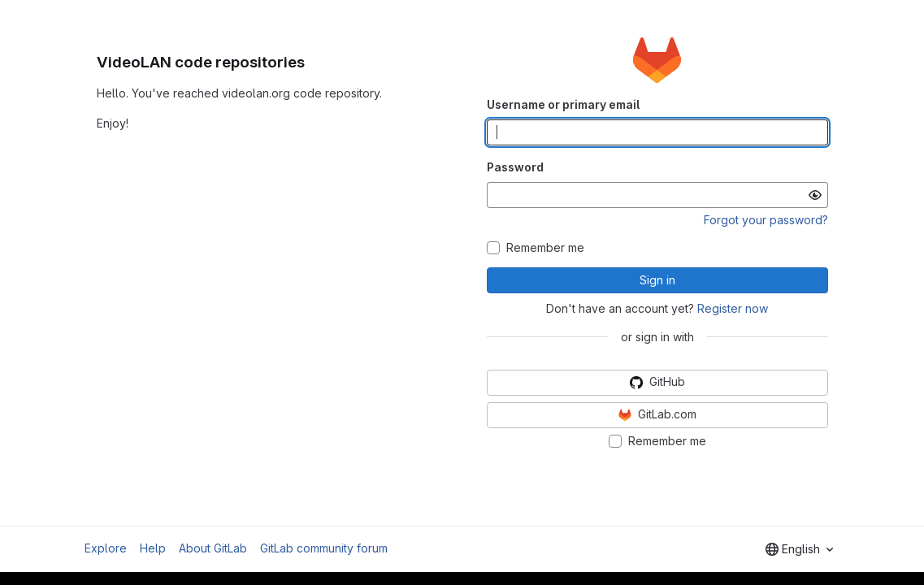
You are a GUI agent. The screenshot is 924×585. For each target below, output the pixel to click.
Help (153, 548)
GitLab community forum (324, 548)
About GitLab (213, 548)
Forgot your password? (766, 220)
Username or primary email (563, 104)
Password (515, 167)
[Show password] (815, 195)
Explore (106, 548)
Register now (733, 308)
